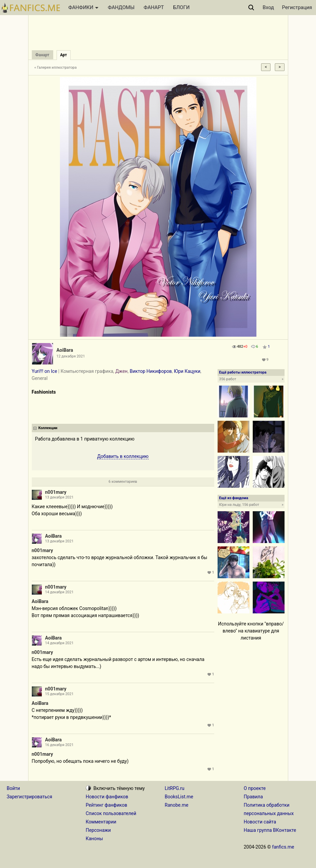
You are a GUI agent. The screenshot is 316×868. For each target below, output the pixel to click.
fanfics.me (283, 847)
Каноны (94, 839)
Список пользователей (111, 813)
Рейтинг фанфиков (106, 805)
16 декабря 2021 (59, 745)
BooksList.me (179, 797)
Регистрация (297, 7)
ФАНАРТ (154, 7)
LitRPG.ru (175, 788)
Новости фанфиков (107, 797)
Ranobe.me (177, 805)
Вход (268, 7)
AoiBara (65, 350)
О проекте (255, 788)
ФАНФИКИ (83, 7)
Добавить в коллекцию (123, 456)
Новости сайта (260, 822)
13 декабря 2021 (59, 497)
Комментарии (101, 822)
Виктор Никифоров (151, 371)
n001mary (56, 492)
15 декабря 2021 (59, 694)
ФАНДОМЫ (121, 7)
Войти (13, 788)
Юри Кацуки (187, 371)
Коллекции (48, 428)
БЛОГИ (181, 7)
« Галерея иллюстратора (56, 68)
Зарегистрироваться (29, 797)
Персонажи (98, 830)
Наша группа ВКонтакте (270, 830)
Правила (253, 797)
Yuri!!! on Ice (45, 371)
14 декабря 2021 (59, 592)
